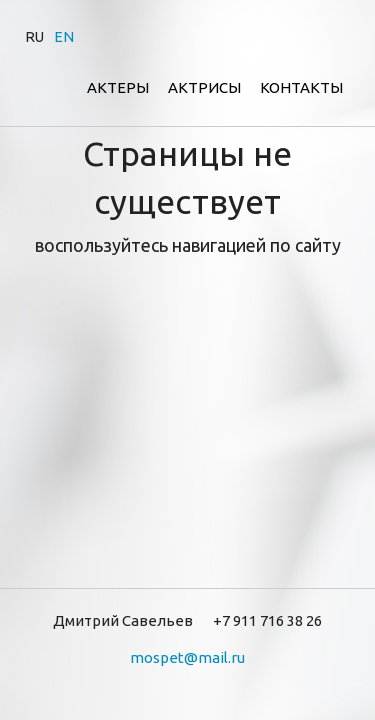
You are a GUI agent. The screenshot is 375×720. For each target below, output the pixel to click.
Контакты (301, 87)
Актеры (118, 87)
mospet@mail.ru (187, 657)
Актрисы (204, 87)
